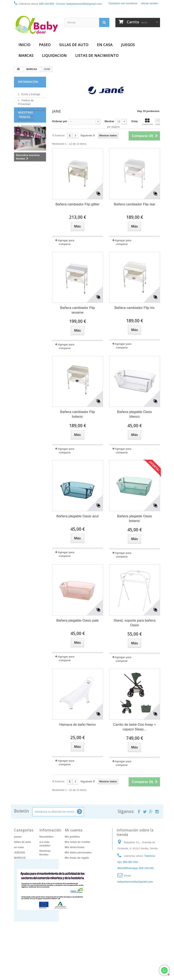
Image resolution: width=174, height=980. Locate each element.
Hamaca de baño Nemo (77, 725)
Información (28, 82)
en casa (105, 45)
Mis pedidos (72, 837)
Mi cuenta (74, 830)
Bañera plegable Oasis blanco (134, 414)
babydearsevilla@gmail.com (135, 882)
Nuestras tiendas (31, 124)
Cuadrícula (147, 122)
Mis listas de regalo (77, 858)
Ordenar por (60, 121)
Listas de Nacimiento (97, 55)
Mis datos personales (78, 852)
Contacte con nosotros (123, 3)
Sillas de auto (74, 45)
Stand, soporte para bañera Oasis (135, 623)
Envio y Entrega (30, 93)
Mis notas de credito (77, 842)
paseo (45, 45)
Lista (158, 122)
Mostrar (110, 121)
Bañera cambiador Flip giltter (77, 204)
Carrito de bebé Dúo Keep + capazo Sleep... (134, 727)
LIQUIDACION (54, 55)
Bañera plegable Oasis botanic (134, 519)
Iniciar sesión (150, 3)
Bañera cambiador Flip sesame (78, 310)
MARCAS (26, 55)
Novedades (46, 837)
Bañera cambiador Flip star (134, 204)
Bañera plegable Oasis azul (77, 516)
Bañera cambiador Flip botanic (78, 414)
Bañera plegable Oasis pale (78, 620)
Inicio (24, 45)
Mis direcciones (75, 847)
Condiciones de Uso (33, 108)
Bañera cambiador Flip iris (135, 308)
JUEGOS (128, 45)
